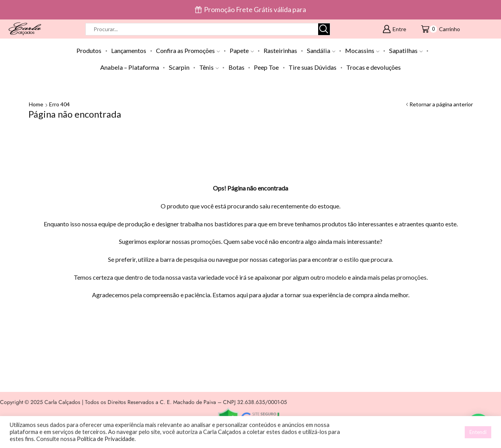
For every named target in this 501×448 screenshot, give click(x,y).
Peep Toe (266, 67)
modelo (336, 277)
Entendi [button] (478, 432)
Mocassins (362, 50)
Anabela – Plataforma (130, 67)
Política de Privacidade (106, 439)
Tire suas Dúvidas (312, 67)
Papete (242, 50)
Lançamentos (129, 50)
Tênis (209, 67)
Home (36, 104)
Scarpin (179, 67)
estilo (351, 259)
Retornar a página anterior (441, 104)
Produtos (89, 50)
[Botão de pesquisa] (324, 29)
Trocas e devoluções (374, 67)
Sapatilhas (406, 50)
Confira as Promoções (188, 50)
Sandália (321, 50)
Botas (236, 67)
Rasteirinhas (280, 50)
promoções (206, 241)
